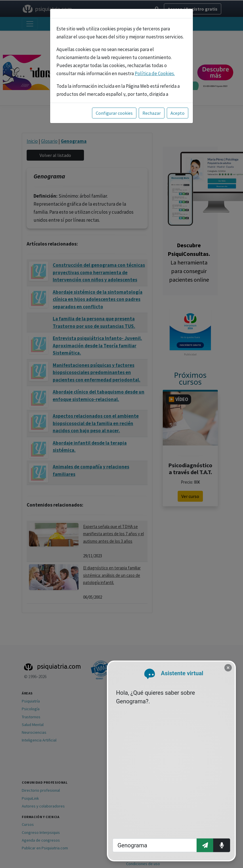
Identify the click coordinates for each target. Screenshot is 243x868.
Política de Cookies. (155, 73)
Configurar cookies (114, 113)
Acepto (178, 113)
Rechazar (152, 113)
